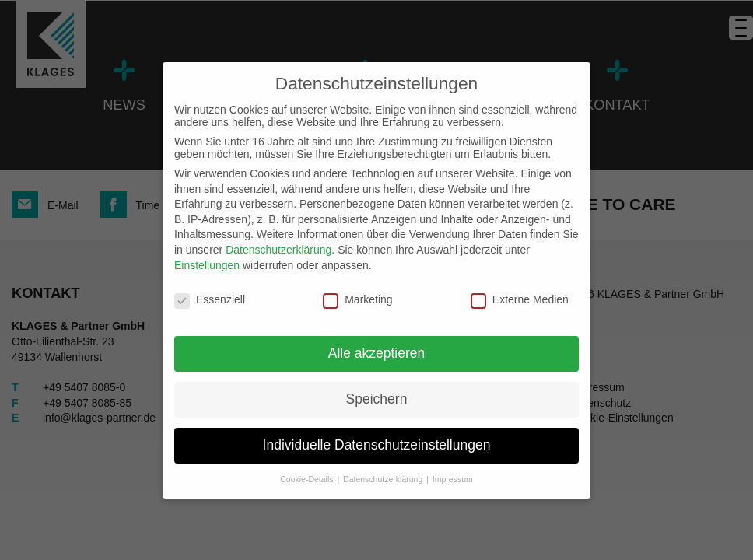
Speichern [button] (377, 399)
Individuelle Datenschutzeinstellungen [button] (377, 445)
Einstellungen (207, 265)
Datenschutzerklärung (278, 250)
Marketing (357, 299)
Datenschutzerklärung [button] (384, 479)
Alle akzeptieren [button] (377, 353)
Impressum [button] (453, 479)
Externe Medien (520, 299)
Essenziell (210, 299)
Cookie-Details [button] (308, 479)
